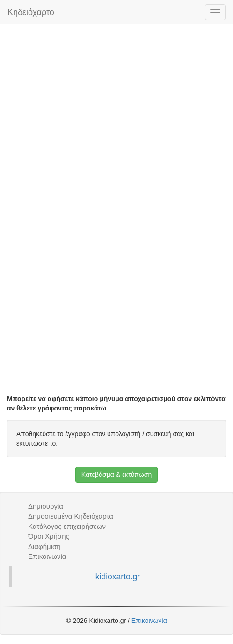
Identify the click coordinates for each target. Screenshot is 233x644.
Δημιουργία (46, 506)
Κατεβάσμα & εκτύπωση (116, 475)
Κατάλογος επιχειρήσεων (67, 526)
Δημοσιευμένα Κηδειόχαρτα (71, 516)
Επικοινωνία (47, 556)
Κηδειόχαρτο (31, 12)
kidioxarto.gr (118, 577)
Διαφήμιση (44, 546)
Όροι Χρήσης (49, 536)
